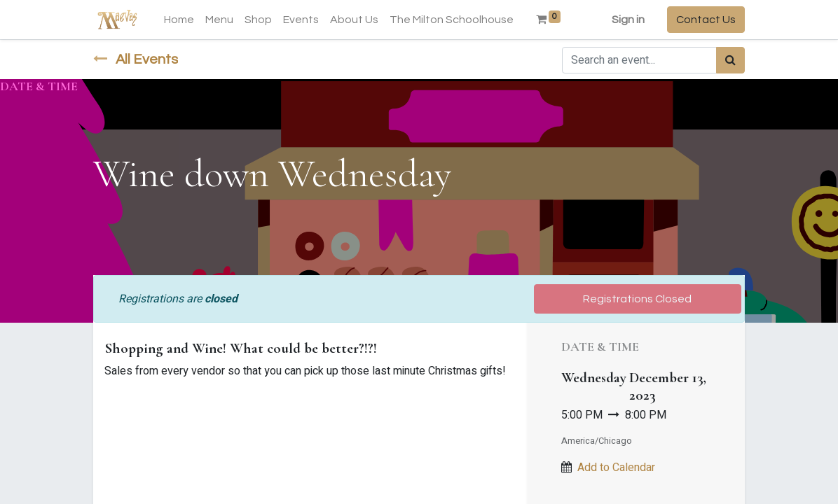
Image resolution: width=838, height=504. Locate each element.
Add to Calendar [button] (616, 468)
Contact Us (706, 20)
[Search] (730, 60)
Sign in (628, 20)
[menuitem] (179, 20)
